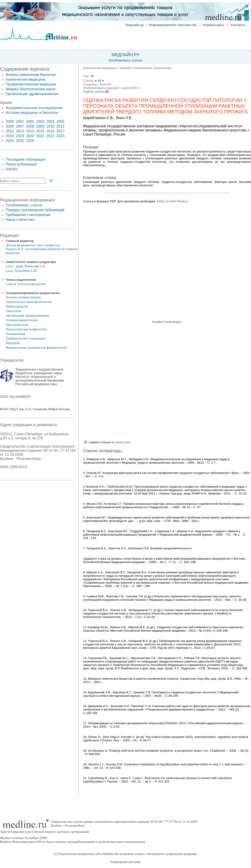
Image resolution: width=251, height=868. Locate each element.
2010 (50, 126)
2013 (20, 131)
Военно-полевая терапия (23, 297)
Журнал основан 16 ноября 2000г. (73, 840)
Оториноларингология (22, 320)
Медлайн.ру (135, 25)
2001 (20, 122)
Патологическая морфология (26, 329)
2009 (40, 126)
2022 (50, 136)
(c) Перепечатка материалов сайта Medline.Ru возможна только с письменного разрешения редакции (126, 854)
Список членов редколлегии (26, 284)
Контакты (238, 25)
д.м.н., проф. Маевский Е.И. (26, 266)
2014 (30, 131)
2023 (60, 136)
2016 (50, 131)
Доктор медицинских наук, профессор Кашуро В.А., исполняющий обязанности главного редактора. (42, 249)
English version (96, 91)
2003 (40, 122)
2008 (30, 126)
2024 (10, 141)
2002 (30, 122)
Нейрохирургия (17, 306)
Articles (12, 169)
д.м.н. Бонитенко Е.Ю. (22, 271)
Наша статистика (20, 220)
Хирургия (13, 343)
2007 (20, 126)
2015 (40, 131)
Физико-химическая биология (31, 75)
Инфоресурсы (213, 25)
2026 (30, 141)
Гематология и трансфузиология (29, 302)
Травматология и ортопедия (25, 338)
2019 (20, 136)
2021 (40, 136)
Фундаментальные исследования (34, 108)
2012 (10, 131)
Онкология (13, 311)
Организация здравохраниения (32, 94)
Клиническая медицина (26, 79)
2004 (50, 122)
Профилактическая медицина (31, 84)
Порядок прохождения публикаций (35, 210)
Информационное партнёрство (173, 25)
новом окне (122, 442)
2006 (10, 126)
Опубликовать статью (126, 60)
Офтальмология (17, 325)
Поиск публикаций (21, 164)
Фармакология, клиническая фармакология (36, 347)
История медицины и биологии (32, 113)
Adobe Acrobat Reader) (172, 201)
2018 (10, 136)
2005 (60, 122)
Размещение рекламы (125, 862)
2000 (10, 122)
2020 (30, 136)
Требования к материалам (28, 215)
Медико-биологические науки (31, 89)
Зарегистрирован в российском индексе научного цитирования (44, 832)
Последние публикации (26, 159)
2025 (20, 141)
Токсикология (15, 334)
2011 (60, 126)
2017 (60, 131)
